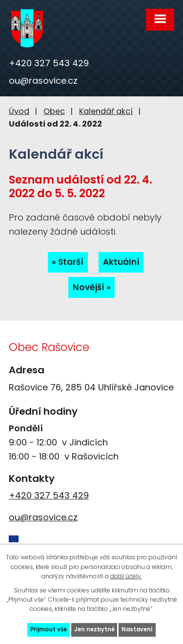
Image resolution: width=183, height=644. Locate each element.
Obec (54, 111)
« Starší (68, 262)
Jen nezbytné (94, 629)
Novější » (92, 287)
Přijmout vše (49, 629)
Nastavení (137, 629)
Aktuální (121, 262)
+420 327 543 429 (49, 63)
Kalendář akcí (106, 111)
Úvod (19, 111)
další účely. (126, 576)
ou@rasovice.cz (43, 81)
